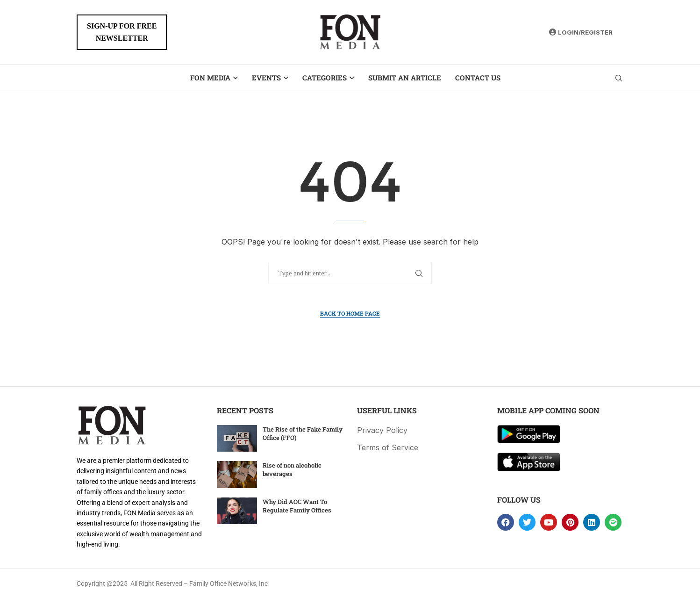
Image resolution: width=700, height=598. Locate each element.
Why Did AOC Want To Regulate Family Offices (297, 506)
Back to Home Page (350, 313)
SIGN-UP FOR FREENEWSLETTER (122, 32)
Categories (325, 78)
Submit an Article (405, 78)
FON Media (210, 78)
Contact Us (478, 78)
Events (266, 78)
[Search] (619, 78)
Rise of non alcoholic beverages (292, 469)
